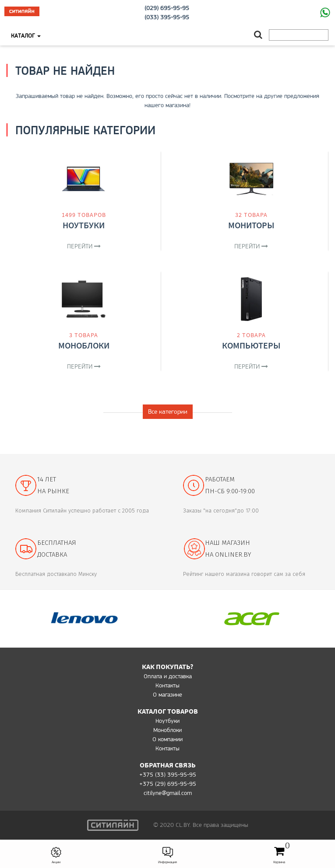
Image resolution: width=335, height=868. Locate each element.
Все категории (168, 411)
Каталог (26, 35)
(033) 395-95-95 (167, 17)
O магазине (167, 694)
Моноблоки (84, 345)
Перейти (84, 246)
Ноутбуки (84, 225)
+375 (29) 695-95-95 (168, 784)
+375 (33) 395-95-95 (168, 774)
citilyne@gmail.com (168, 793)
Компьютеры (251, 345)
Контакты (167, 685)
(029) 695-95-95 (167, 8)
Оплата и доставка (168, 676)
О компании (167, 739)
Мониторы (251, 225)
